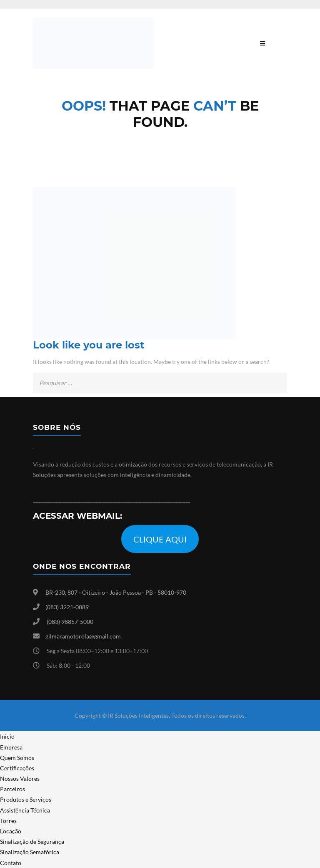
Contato (11, 863)
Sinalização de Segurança (32, 842)
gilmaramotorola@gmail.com (83, 636)
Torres (8, 821)
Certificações (17, 768)
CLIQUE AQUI (160, 539)
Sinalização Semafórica (30, 852)
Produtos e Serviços (26, 799)
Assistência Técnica (25, 810)
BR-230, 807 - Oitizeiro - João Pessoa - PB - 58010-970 (116, 592)
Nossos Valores (20, 778)
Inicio (7, 736)
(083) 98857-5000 (70, 622)
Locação (11, 831)
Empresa (11, 747)
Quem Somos (17, 758)
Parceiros (12, 789)
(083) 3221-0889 (67, 607)
